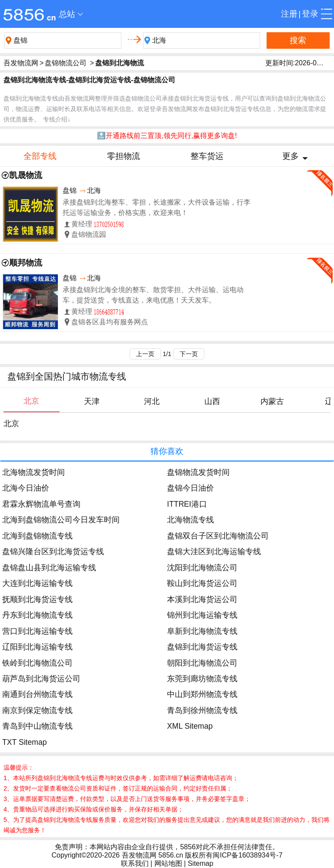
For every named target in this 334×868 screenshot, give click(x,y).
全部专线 (40, 156)
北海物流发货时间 (33, 472)
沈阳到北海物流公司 (202, 568)
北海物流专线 (190, 520)
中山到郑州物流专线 (202, 694)
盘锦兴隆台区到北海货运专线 (53, 552)
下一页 (189, 354)
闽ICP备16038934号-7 (247, 855)
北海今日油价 (26, 488)
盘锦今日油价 (190, 488)
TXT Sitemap (24, 742)
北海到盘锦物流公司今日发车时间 (61, 520)
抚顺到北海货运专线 (37, 599)
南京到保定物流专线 (37, 710)
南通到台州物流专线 (37, 694)
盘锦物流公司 (66, 63)
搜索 (298, 40)
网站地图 (168, 863)
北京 (11, 424)
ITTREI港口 (187, 504)
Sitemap (201, 863)
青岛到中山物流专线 (37, 726)
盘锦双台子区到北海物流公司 (218, 536)
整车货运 (207, 156)
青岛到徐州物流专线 (202, 710)
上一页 (145, 354)
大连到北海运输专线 (37, 583)
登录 (310, 14)
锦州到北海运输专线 (202, 615)
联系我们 (135, 863)
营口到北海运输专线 (37, 631)
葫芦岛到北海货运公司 (41, 679)
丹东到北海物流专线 (37, 615)
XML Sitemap (190, 726)
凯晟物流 (26, 175)
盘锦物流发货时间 (198, 472)
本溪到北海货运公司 (202, 599)
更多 (291, 156)
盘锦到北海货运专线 (202, 647)
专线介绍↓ (57, 119)
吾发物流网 (21, 63)
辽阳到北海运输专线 (37, 647)
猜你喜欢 (167, 451)
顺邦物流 (26, 263)
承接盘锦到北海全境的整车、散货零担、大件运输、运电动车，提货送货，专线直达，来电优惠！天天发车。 (153, 295)
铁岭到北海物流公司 (37, 663)
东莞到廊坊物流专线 (202, 679)
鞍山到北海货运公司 (202, 583)
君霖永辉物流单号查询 (41, 504)
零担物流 (124, 156)
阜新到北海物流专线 (202, 631)
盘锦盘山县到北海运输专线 (49, 568)
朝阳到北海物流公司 (202, 663)
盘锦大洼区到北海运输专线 (214, 552)
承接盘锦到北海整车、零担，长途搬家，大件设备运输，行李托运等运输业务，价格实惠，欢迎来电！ (157, 207)
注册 (289, 14)
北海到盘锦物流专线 (37, 536)
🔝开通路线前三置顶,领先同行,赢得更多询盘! (167, 136)
